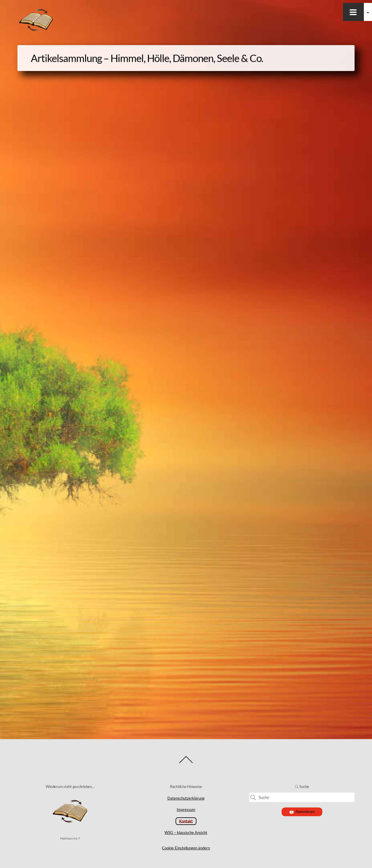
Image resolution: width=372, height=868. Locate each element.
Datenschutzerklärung (186, 798)
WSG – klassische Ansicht (186, 833)
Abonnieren (302, 812)
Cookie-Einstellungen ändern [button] (186, 848)
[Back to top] (186, 763)
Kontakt (186, 821)
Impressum (186, 810)
